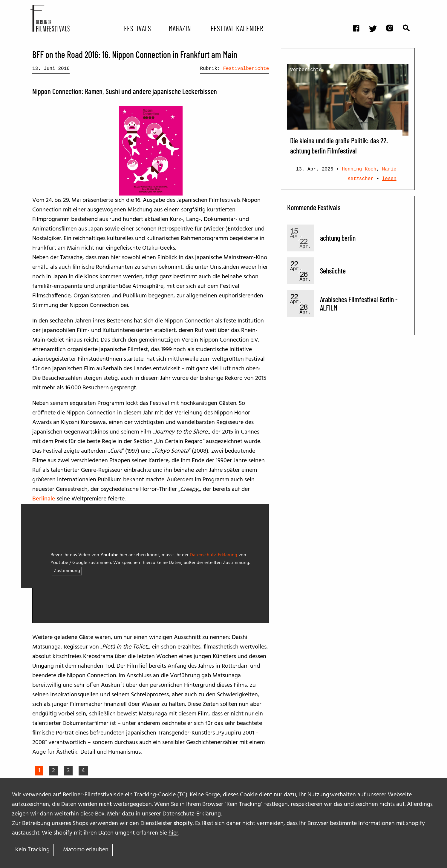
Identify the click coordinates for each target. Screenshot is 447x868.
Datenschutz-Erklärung (192, 814)
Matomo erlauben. (86, 850)
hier (173, 833)
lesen (389, 179)
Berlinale (44, 499)
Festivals (138, 28)
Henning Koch (359, 169)
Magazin (180, 28)
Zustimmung (67, 571)
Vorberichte (306, 70)
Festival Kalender (237, 28)
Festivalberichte (246, 69)
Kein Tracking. (33, 850)
